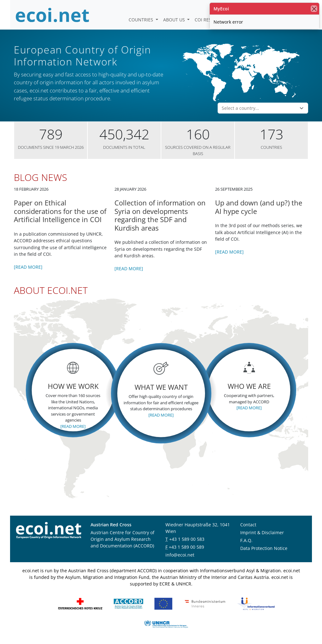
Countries (142, 20)
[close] (314, 9)
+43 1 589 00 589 (186, 547)
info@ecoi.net (180, 555)
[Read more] (28, 267)
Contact (248, 525)
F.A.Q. (246, 540)
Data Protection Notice (264, 548)
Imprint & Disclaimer (262, 532)
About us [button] (175, 20)
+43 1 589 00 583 (187, 539)
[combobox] (259, 108)
